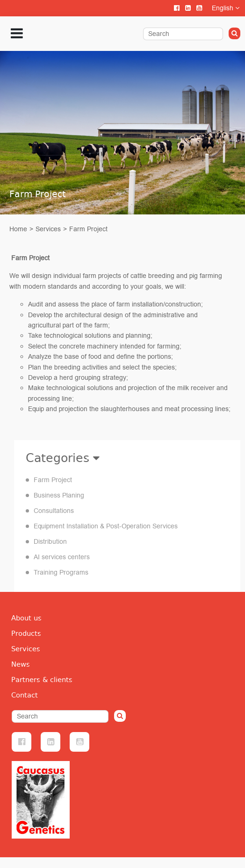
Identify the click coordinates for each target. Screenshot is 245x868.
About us (26, 618)
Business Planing (59, 495)
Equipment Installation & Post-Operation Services (106, 526)
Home (18, 229)
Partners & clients (42, 680)
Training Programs (61, 573)
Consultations (54, 511)
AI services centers (62, 557)
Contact (25, 695)
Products (26, 633)
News (21, 664)
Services (48, 229)
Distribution (50, 542)
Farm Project (88, 229)
